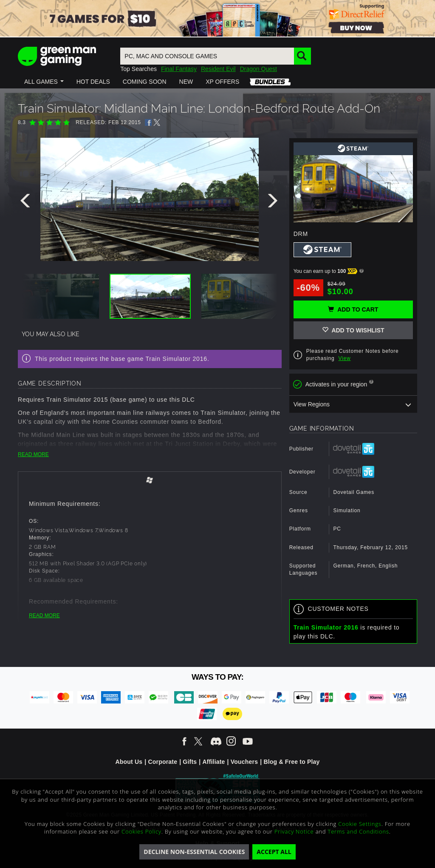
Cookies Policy (141, 831)
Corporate (162, 762)
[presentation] (27, 203)
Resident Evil (218, 69)
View (345, 358)
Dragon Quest (258, 69)
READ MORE (33, 454)
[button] (44, 82)
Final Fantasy (179, 69)
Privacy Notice (294, 831)
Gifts (190, 762)
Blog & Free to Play (291, 762)
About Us (129, 762)
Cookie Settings (360, 824)
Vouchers (244, 762)
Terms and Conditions (359, 831)
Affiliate (213, 762)
